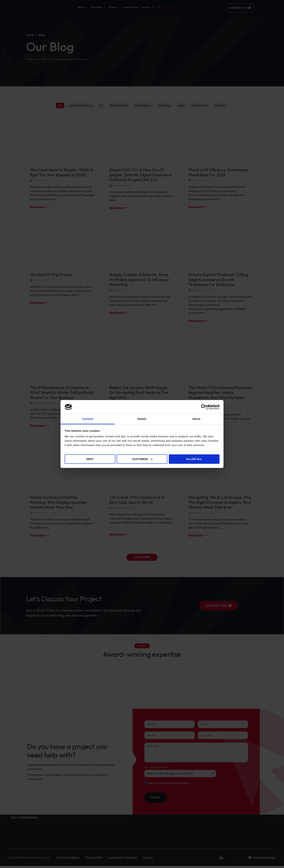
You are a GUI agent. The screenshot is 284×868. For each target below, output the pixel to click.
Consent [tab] (88, 419)
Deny (90, 459)
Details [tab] (142, 419)
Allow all (194, 459)
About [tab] (196, 419)
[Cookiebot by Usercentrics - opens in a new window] (204, 407)
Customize (142, 459)
